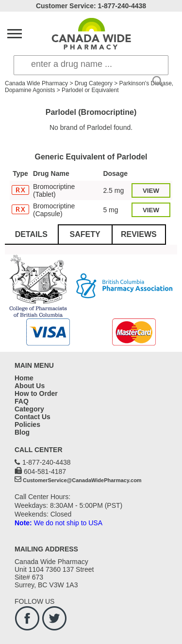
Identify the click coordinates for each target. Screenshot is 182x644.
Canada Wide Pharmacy (36, 83)
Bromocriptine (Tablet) (54, 190)
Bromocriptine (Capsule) (54, 210)
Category (29, 409)
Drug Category (94, 83)
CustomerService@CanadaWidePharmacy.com (82, 480)
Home (24, 378)
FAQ (22, 401)
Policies (27, 424)
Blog (22, 432)
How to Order (36, 393)
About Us (30, 386)
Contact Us (33, 417)
